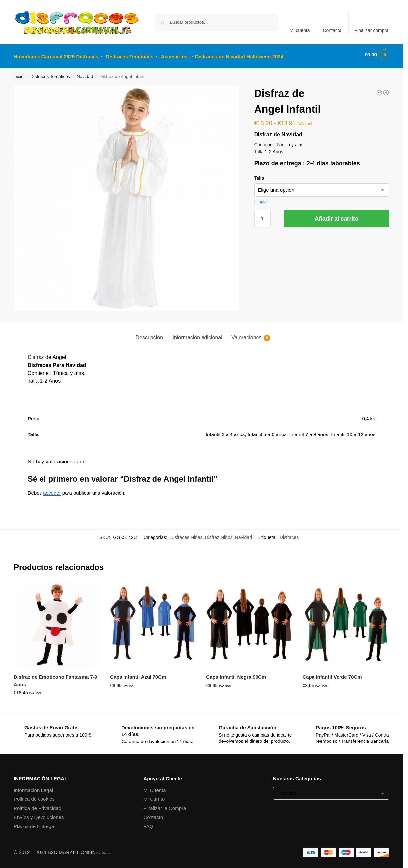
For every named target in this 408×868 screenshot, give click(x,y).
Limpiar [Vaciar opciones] (261, 197)
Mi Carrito (154, 795)
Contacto (332, 30)
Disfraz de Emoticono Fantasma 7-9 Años (55, 677)
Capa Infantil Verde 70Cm (332, 673)
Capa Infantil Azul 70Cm (138, 673)
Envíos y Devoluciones (39, 813)
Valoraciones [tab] (251, 334)
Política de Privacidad (38, 805)
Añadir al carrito (336, 215)
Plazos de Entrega (34, 823)
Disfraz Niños (219, 534)
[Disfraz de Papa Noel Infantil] (379, 89)
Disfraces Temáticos (50, 73)
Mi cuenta (300, 30)
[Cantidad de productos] (262, 215)
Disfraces (289, 534)
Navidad (85, 73)
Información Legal (33, 786)
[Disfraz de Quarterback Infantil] (386, 89)
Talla (259, 174)
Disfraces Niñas (186, 534)
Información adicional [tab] (197, 334)
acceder (52, 489)
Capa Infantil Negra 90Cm (236, 673)
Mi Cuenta (154, 786)
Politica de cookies (34, 795)
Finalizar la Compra (165, 805)
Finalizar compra (371, 30)
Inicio (18, 73)
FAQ (148, 823)
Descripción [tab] (149, 334)
